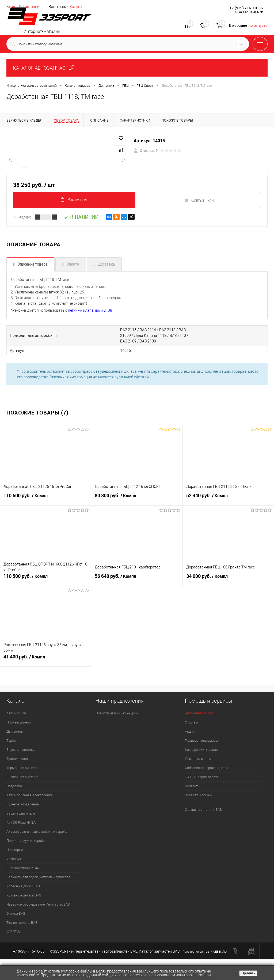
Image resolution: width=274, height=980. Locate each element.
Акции (190, 732)
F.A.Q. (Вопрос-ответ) (201, 777)
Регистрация (30, 7)
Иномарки (15, 850)
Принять (248, 973)
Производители (19, 723)
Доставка (106, 265)
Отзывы (191, 723)
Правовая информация (203, 741)
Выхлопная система (22, 777)
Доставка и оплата (200, 759)
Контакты (193, 786)
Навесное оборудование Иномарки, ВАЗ (38, 905)
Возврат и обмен (198, 795)
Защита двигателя (21, 814)
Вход (11, 7)
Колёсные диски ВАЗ (23, 886)
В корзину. (74, 200)
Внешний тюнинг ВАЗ (23, 868)
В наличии (81, 218)
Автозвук (14, 859)
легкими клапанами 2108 (90, 311)
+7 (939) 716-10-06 (246, 8)
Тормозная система (22, 768)
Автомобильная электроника (30, 795)
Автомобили (16, 713)
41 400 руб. (45, 659)
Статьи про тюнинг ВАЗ (203, 810)
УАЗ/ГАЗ (13, 932)
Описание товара (33, 265)
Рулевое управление (23, 804)
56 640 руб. (137, 579)
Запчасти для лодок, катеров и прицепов (38, 877)
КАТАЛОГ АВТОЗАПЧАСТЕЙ (44, 68)
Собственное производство (207, 768)
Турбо (11, 741)
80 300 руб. (137, 498)
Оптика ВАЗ (16, 914)
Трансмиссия (17, 759)
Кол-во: (25, 217)
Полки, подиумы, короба (26, 841)
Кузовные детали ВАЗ (24, 896)
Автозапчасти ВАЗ (200, 713)
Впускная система (21, 750)
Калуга (76, 7)
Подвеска (14, 786)
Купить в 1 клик (200, 201)
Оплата (73, 265)
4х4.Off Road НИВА (21, 823)
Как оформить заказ (201, 750)
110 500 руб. (45, 498)
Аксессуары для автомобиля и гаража (37, 832)
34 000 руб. (228, 579)
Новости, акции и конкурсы (117, 713)
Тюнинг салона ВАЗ (22, 923)
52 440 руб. (228, 498)
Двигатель (15, 732)
